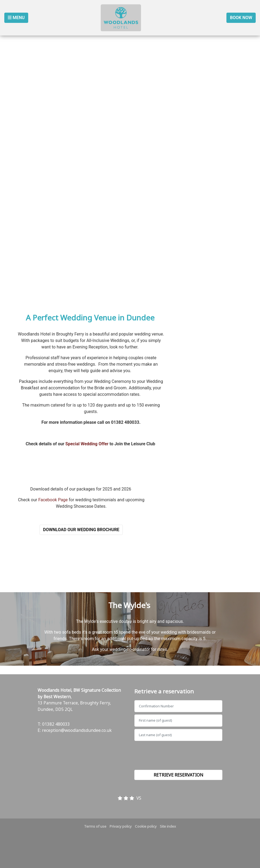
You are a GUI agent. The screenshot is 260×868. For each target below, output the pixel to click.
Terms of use (95, 826)
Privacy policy (121, 826)
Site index (168, 826)
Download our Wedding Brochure (81, 530)
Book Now (241, 18)
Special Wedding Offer (87, 444)
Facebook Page (53, 500)
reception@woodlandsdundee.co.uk (77, 730)
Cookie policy (146, 826)
